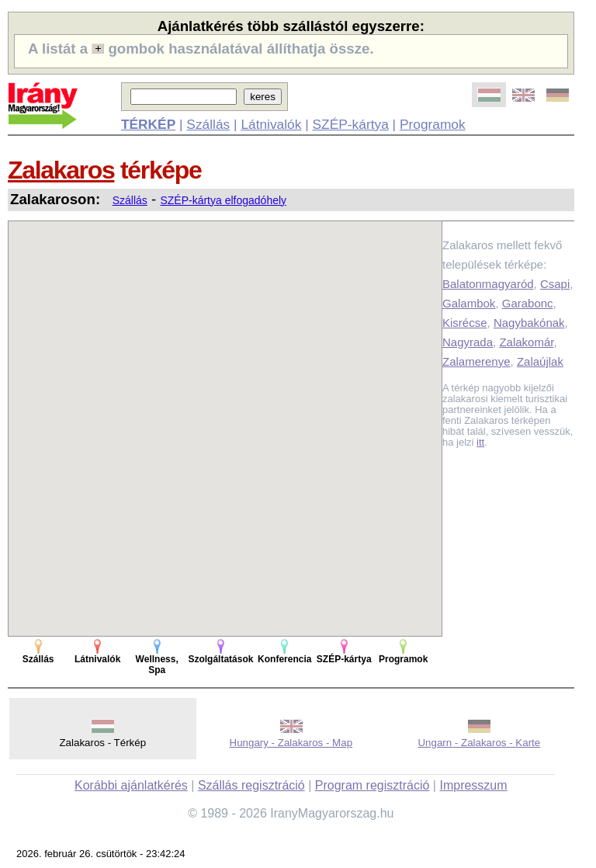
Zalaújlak (540, 361)
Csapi (555, 284)
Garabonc (528, 303)
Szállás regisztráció (251, 785)
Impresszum (473, 785)
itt (480, 442)
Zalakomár (526, 342)
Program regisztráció (372, 785)
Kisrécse (465, 323)
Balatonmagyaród (488, 284)
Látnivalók (271, 124)
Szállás (208, 124)
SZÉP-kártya (351, 124)
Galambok (469, 303)
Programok (433, 124)
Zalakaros (61, 170)
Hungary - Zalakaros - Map (291, 743)
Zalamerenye (476, 361)
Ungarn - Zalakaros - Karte (479, 743)
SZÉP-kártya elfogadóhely (223, 200)
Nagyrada (468, 342)
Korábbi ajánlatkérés (131, 785)
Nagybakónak (529, 323)
